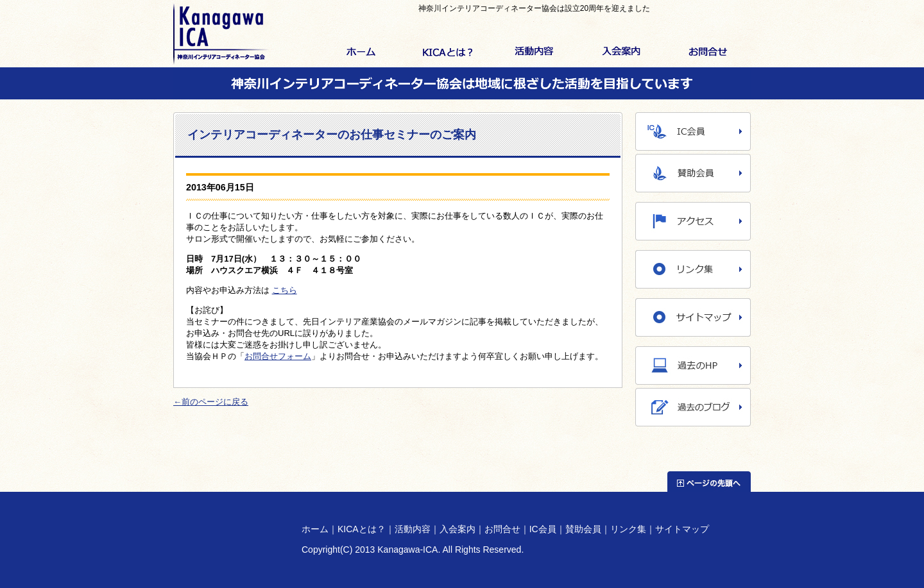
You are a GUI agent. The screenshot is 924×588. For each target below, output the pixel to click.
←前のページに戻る (211, 402)
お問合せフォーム (278, 356)
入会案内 (621, 53)
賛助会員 (583, 529)
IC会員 (543, 529)
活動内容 (534, 53)
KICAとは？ (448, 53)
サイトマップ (682, 529)
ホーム (361, 53)
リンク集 (628, 529)
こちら (285, 290)
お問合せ (707, 53)
